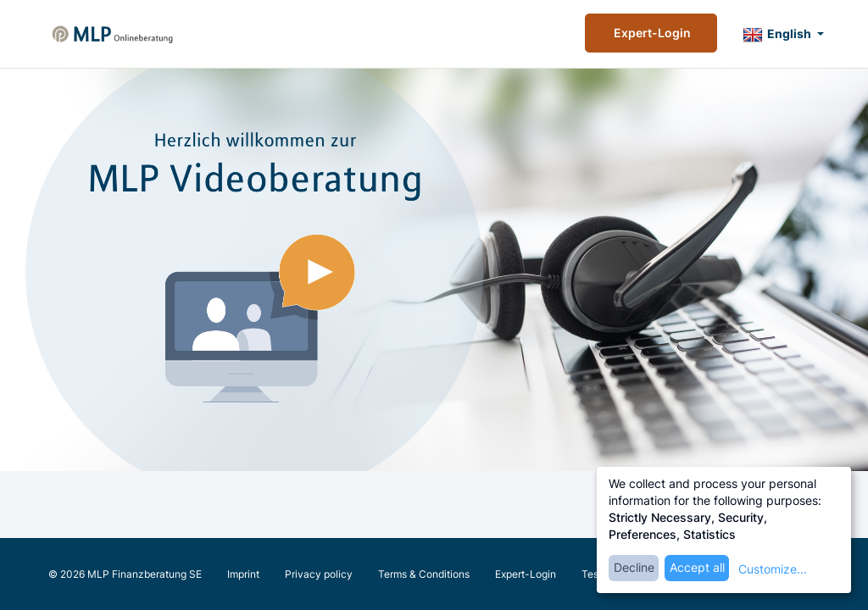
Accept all (697, 567)
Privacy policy (319, 574)
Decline (634, 567)
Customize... (773, 569)
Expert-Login (651, 33)
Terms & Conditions (424, 574)
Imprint (243, 574)
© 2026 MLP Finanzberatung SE (125, 574)
